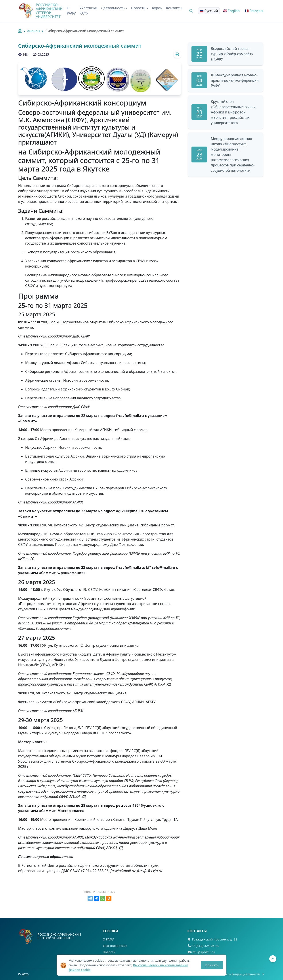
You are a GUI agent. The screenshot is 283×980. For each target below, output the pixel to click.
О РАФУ (71, 11)
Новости (109, 952)
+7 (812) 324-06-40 (205, 946)
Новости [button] (140, 8)
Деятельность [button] (114, 8)
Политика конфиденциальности (237, 974)
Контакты (174, 8)
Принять (212, 965)
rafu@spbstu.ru (203, 952)
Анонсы (33, 31)
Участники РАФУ (88, 11)
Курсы (157, 8)
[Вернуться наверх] (273, 959)
